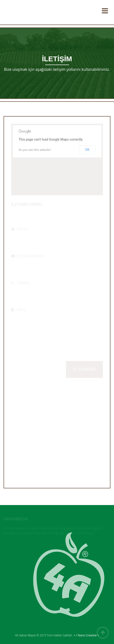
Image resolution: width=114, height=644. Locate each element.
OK (87, 150)
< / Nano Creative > (86, 635)
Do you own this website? (35, 150)
